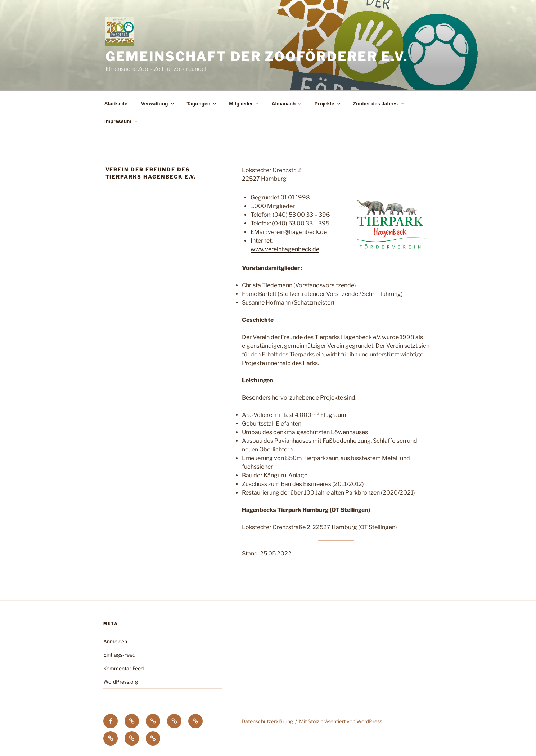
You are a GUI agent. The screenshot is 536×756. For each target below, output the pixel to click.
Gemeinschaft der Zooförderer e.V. (257, 57)
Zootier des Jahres (379, 104)
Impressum (121, 121)
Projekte (328, 104)
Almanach (287, 104)
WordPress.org (121, 682)
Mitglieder (244, 104)
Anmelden (115, 641)
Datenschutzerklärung (267, 721)
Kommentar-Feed (123, 668)
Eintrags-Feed (119, 655)
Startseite (116, 104)
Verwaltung (158, 104)
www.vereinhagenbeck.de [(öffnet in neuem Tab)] (285, 249)
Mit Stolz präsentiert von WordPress (341, 721)
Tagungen (202, 104)
